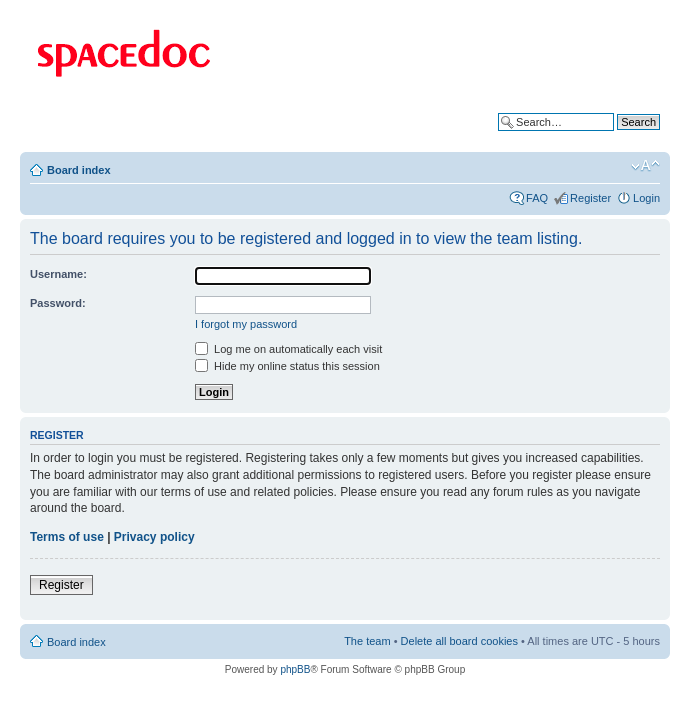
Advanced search (617, 137)
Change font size (645, 166)
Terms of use (67, 537)
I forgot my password (246, 324)
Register (590, 198)
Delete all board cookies (459, 641)
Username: (58, 274)
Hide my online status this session (287, 366)
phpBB (295, 669)
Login (646, 198)
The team (367, 641)
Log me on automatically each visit (288, 349)
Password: (58, 303)
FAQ (537, 198)
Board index (79, 170)
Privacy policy (154, 537)
